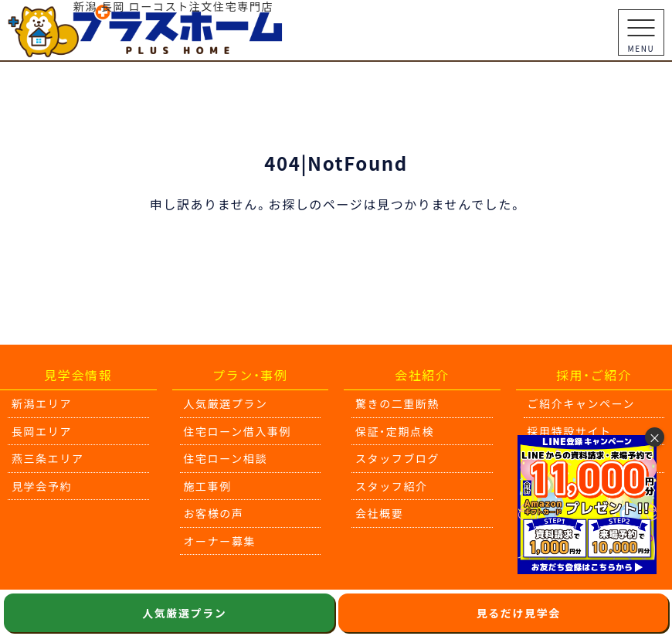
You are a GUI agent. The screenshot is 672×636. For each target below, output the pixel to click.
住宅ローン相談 (226, 458)
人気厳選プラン (226, 403)
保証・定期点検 (395, 431)
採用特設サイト (570, 431)
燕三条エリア (48, 458)
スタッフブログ (397, 458)
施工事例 (208, 486)
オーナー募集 (220, 541)
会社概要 (379, 513)
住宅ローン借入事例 (238, 431)
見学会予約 (42, 486)
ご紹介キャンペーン (582, 403)
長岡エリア (42, 431)
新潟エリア (42, 403)
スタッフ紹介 (392, 486)
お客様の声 (214, 513)
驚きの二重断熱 (397, 403)
